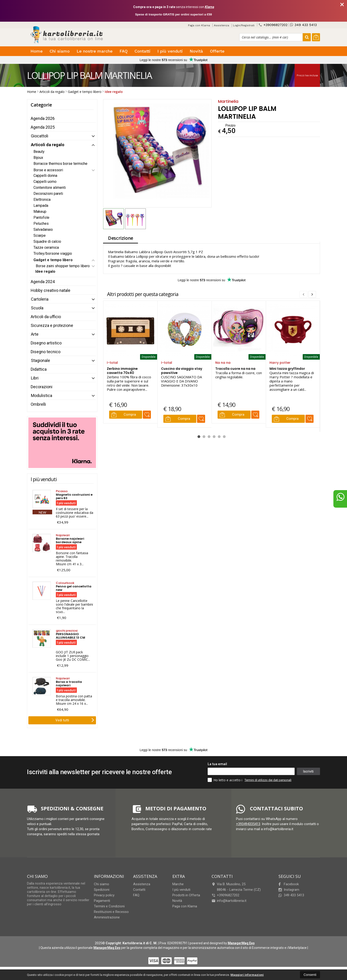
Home (37, 51)
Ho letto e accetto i (225, 780)
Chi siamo (60, 51)
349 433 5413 (303, 25)
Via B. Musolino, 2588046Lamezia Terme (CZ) (236, 887)
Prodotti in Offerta (186, 895)
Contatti (142, 51)
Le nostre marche (95, 51)
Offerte (217, 51)
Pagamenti (102, 901)
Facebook (289, 884)
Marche (178, 884)
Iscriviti (308, 771)
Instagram (289, 890)
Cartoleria (40, 299)
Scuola (37, 308)
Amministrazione (107, 917)
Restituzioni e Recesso (111, 912)
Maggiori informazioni (247, 975)
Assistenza (221, 25)
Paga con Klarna (199, 25)
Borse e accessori (48, 170)
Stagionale (40, 360)
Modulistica (42, 395)
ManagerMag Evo (241, 943)
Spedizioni (102, 890)
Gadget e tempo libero (53, 260)
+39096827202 (273, 25)
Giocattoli (40, 136)
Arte (35, 334)
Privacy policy (104, 895)
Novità (196, 51)
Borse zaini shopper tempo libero (63, 266)
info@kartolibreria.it (229, 901)
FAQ (124, 51)
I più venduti (170, 51)
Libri (35, 378)
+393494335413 (248, 824)
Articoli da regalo (48, 145)
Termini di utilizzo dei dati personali (268, 780)
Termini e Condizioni (109, 906)
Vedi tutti (75, 720)
